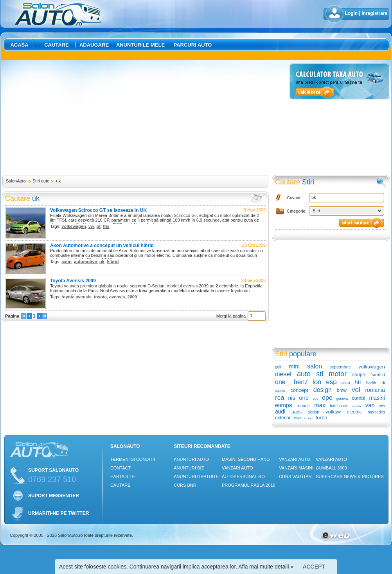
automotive (85, 262)
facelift (371, 383)
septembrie (340, 367)
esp (331, 382)
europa (284, 405)
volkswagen (74, 226)
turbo (322, 418)
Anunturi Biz (189, 468)
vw (91, 226)
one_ (282, 382)
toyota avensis (76, 297)
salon (315, 366)
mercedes (376, 412)
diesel (283, 374)
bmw (342, 390)
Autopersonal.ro (243, 477)
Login (352, 13)
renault (303, 406)
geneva (342, 399)
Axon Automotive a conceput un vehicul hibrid (102, 245)
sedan (314, 412)
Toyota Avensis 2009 (73, 281)
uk (58, 181)
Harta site (123, 477)
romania (375, 390)
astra (345, 383)
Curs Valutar (295, 477)
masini (377, 398)
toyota (100, 297)
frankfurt (378, 375)
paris (297, 412)
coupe (359, 375)
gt (99, 226)
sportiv (280, 391)
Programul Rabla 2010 (249, 485)
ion (317, 382)
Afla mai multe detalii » (266, 567)
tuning (308, 418)
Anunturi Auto (191, 459)
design (323, 390)
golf (278, 367)
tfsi (106, 226)
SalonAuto (16, 181)
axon (67, 262)
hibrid (113, 262)
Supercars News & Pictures (350, 477)
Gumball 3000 (331, 468)
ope (327, 398)
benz (301, 382)
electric (354, 412)
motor (338, 374)
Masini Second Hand (246, 459)
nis (291, 398)
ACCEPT (314, 567)
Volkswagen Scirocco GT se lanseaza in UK (98, 210)
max (320, 405)
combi (359, 398)
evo (297, 418)
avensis (117, 297)
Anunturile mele (140, 45)
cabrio (356, 406)
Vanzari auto (237, 468)
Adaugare (94, 45)
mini (294, 366)
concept (299, 390)
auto (304, 374)
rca (280, 398)
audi (280, 412)
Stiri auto (41, 181)
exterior (283, 418)
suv (315, 399)
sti (320, 374)
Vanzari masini (296, 468)
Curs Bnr (185, 485)
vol (356, 390)
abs (382, 406)
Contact (120, 468)
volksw (333, 412)
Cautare (57, 45)
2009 (132, 297)
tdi (383, 383)
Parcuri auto (193, 45)
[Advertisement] (129, 118)
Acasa (19, 45)
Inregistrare (374, 13)
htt (358, 382)
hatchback (339, 406)
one (304, 398)
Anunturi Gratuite (196, 477)
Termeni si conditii (133, 459)
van (370, 405)
